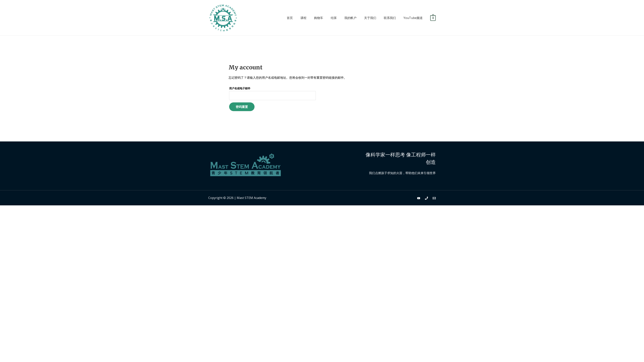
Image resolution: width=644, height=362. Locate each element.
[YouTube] (419, 198)
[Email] (434, 198)
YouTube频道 (413, 18)
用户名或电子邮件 (240, 88)
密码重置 (242, 107)
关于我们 (370, 18)
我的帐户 (350, 18)
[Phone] (426, 198)
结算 (334, 18)
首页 (290, 18)
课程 (303, 18)
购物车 (319, 18)
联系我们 (390, 18)
